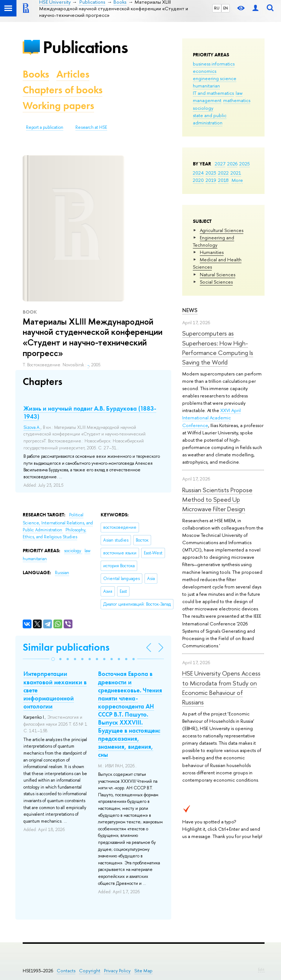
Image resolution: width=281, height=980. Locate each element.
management (207, 100)
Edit (261, 969)
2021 (236, 173)
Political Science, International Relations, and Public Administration (58, 522)
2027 (220, 164)
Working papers (58, 106)
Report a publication (45, 127)
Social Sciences (216, 282)
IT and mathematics (213, 93)
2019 (211, 180)
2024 (198, 173)
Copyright (90, 971)
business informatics (214, 64)
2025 (245, 164)
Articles (73, 74)
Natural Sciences (218, 274)
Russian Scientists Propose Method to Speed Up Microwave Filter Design (217, 500)
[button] (53, 659)
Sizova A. (32, 427)
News (190, 310)
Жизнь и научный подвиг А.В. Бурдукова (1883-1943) (90, 412)
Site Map (143, 971)
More (237, 180)
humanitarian (206, 86)
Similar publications (66, 647)
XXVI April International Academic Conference (211, 418)
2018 (223, 180)
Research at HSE (91, 127)
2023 (211, 173)
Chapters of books (63, 90)
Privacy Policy (117, 971)
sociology (203, 108)
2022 (223, 173)
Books (36, 74)
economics (205, 71)
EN (226, 8)
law (239, 93)
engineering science (215, 78)
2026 (232, 164)
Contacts (66, 971)
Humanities (212, 252)
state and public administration (210, 119)
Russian (62, 573)
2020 (198, 180)
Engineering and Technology (213, 241)
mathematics (237, 100)
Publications (85, 47)
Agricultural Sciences (222, 230)
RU (217, 8)
